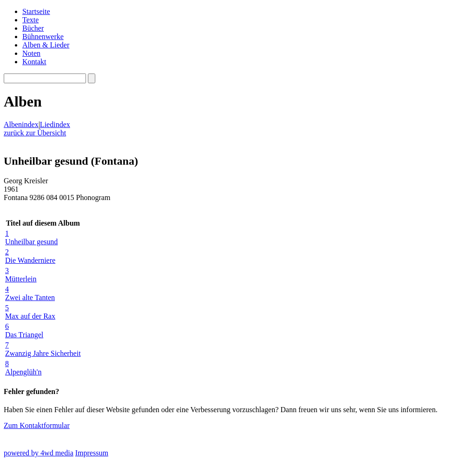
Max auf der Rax (43, 312)
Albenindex (21, 124)
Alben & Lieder (46, 45)
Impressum (92, 453)
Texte (30, 20)
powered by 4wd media (39, 453)
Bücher (33, 28)
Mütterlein (43, 275)
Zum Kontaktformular (37, 425)
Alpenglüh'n (43, 368)
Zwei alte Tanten (43, 293)
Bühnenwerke (43, 37)
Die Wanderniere (43, 256)
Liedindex (55, 124)
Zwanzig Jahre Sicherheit (43, 349)
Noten (31, 53)
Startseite (36, 11)
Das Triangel (43, 331)
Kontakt (34, 62)
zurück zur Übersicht (35, 133)
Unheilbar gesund (43, 237)
